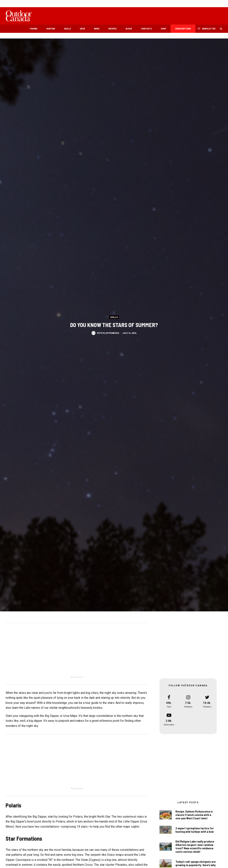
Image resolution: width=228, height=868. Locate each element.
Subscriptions (183, 28)
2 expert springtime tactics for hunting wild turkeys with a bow (195, 830)
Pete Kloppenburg (108, 333)
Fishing (34, 28)
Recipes (112, 28)
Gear (82, 28)
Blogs (129, 28)
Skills (67, 28)
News (97, 28)
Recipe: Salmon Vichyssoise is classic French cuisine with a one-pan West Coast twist (194, 815)
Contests (146, 28)
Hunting (51, 28)
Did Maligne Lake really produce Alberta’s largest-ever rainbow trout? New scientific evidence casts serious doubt (195, 847)
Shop (163, 28)
